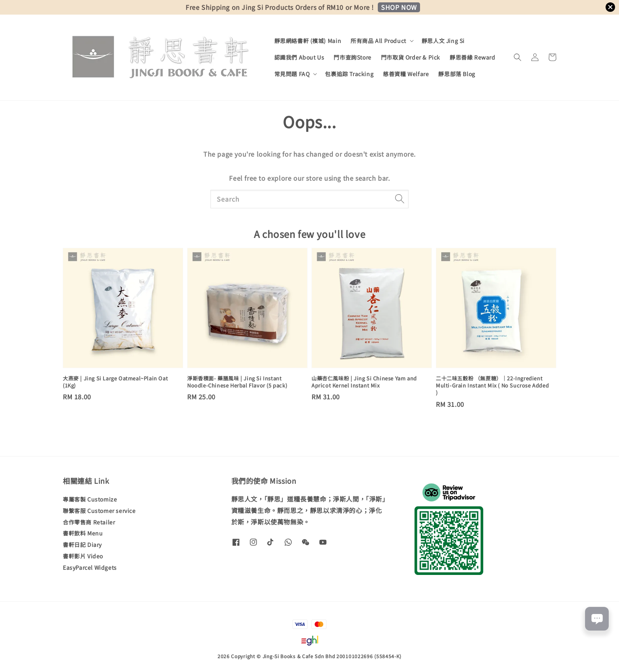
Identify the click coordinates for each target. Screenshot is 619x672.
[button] (518, 57)
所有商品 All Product (378, 41)
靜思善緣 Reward (473, 57)
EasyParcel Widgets (90, 567)
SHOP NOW (399, 7)
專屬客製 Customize (90, 499)
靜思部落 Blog (457, 74)
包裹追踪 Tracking (349, 74)
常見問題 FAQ (292, 74)
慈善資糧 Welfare (406, 74)
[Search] (400, 199)
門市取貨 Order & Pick (411, 57)
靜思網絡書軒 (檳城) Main (308, 41)
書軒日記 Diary (82, 545)
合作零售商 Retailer (89, 522)
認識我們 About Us (299, 57)
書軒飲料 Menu (83, 533)
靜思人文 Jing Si (443, 41)
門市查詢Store (352, 57)
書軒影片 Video (83, 556)
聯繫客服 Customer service (99, 511)
